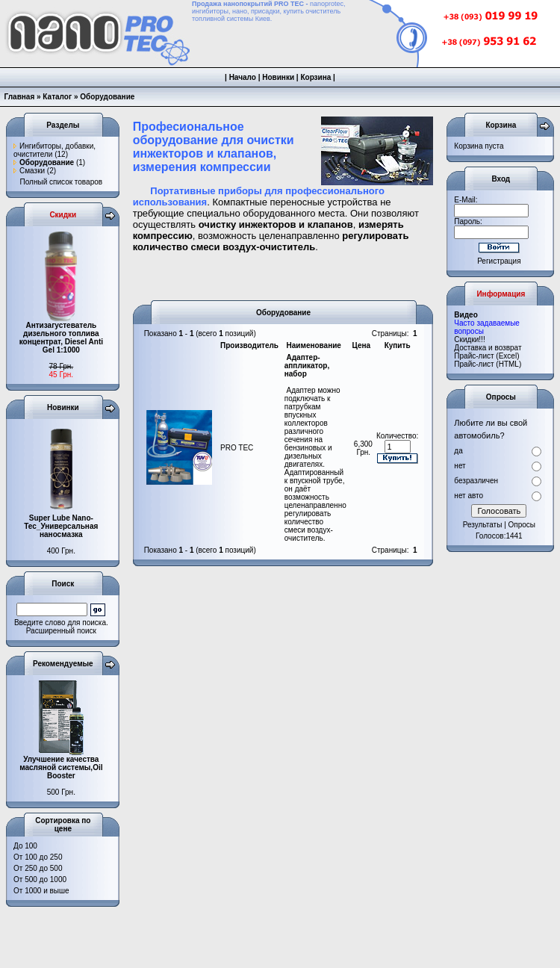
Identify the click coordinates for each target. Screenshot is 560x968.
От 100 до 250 (38, 857)
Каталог (57, 97)
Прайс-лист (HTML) (488, 364)
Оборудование (107, 97)
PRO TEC (237, 448)
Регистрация (499, 261)
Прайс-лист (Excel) (486, 356)
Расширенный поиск (61, 631)
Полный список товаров (62, 182)
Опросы (522, 525)
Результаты (483, 525)
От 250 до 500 (38, 868)
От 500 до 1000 (40, 879)
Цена (362, 345)
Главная (20, 97)
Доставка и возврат (488, 348)
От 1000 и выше (41, 891)
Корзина (315, 77)
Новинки (278, 77)
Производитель (249, 345)
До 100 (25, 846)
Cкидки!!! (469, 339)
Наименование (314, 345)
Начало (243, 77)
